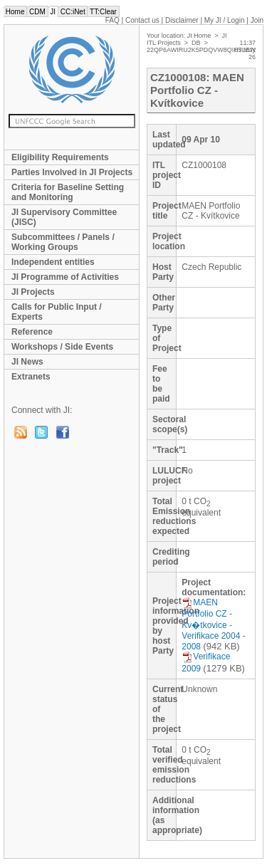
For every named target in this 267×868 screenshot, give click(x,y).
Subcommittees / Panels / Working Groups (63, 242)
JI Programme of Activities (65, 277)
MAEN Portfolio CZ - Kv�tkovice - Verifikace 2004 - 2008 (213, 624)
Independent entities (53, 262)
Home (15, 12)
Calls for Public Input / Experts (57, 312)
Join (257, 20)
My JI (225, 20)
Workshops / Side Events (62, 347)
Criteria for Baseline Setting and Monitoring (68, 192)
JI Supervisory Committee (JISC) (64, 217)
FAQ (112, 20)
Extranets (31, 377)
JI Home (199, 36)
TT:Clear (103, 12)
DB (196, 43)
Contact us (142, 20)
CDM (37, 12)
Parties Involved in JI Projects (72, 172)
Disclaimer (182, 20)
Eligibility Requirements (60, 157)
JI (53, 12)
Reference (32, 332)
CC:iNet (73, 12)
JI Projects (33, 292)
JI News (27, 362)
